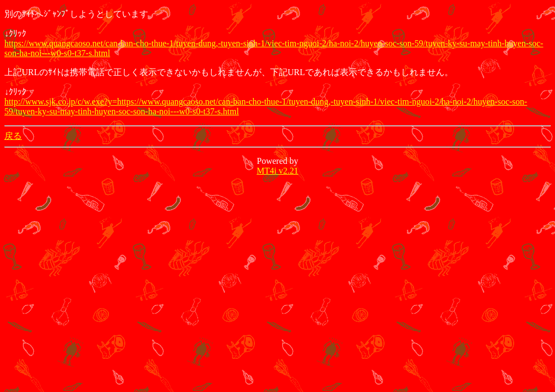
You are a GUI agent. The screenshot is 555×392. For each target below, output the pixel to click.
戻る (13, 136)
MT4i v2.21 (277, 171)
